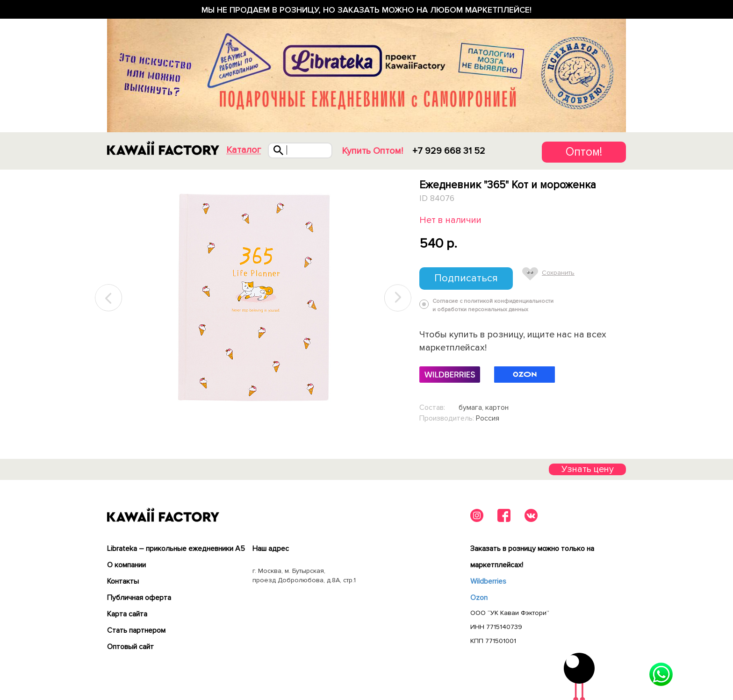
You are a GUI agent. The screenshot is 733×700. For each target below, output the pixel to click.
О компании (126, 565)
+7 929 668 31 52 (449, 151)
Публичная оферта (139, 598)
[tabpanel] (253, 298)
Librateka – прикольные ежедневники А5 (176, 549)
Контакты (123, 581)
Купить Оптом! (372, 151)
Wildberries (488, 581)
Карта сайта (127, 614)
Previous (109, 298)
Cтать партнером (136, 630)
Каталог (244, 150)
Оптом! (584, 152)
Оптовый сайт (130, 647)
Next (398, 298)
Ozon (479, 598)
